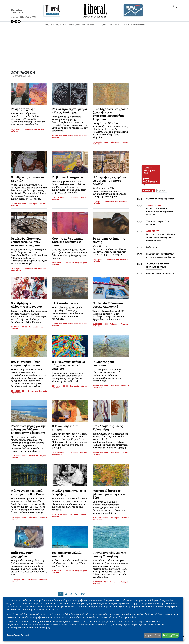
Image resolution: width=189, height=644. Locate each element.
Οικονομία (74, 25)
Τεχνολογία (115, 25)
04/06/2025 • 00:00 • (20, 456)
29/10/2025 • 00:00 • (20, 129)
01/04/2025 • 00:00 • (101, 452)
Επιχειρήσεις (89, 25)
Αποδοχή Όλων (170, 635)
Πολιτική (61, 25)
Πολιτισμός (33, 129)
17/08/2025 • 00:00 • (60, 323)
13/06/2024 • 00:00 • (101, 582)
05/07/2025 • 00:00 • (20, 391)
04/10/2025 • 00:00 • (20, 268)
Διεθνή (102, 25)
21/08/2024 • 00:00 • (61, 571)
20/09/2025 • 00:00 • (101, 259)
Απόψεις (50, 25)
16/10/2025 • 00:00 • (19, 203)
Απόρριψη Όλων (152, 635)
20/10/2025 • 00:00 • (101, 142)
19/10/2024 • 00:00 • (101, 518)
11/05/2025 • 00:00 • (60, 452)
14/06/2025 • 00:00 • (101, 385)
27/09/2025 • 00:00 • (61, 263)
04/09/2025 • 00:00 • (20, 327)
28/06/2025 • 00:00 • (61, 386)
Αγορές (161, 191)
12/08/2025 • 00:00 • (101, 324)
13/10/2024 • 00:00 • (20, 579)
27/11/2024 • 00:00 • (60, 514)
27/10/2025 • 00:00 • (60, 135)
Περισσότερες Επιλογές (18, 635)
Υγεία (126, 25)
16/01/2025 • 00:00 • (19, 517)
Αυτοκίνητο (138, 25)
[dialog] (93, 619)
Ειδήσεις (148, 191)
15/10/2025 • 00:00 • (60, 197)
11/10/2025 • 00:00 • (101, 201)
